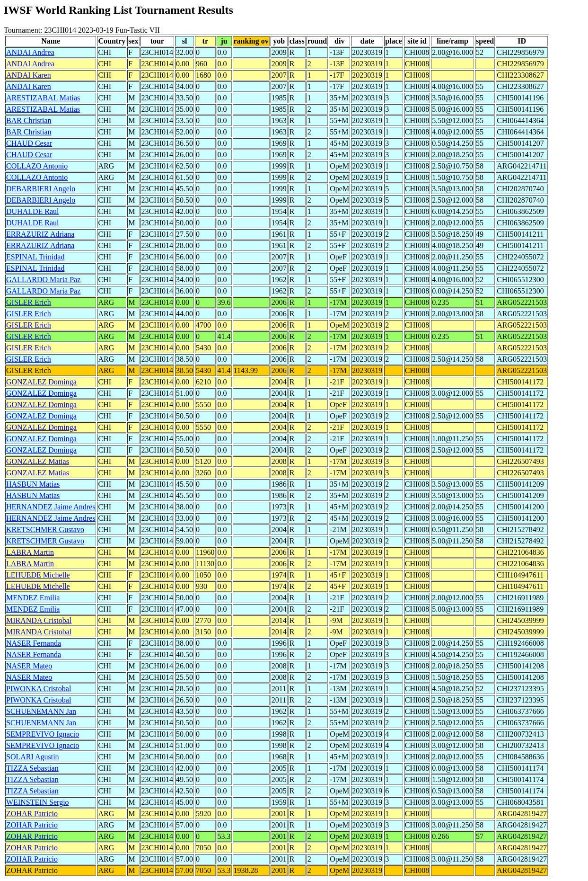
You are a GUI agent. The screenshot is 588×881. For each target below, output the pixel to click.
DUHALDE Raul (33, 211)
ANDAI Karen (29, 75)
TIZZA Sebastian (32, 768)
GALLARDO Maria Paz (43, 280)
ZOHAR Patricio (32, 814)
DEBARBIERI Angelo (41, 189)
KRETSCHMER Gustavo (45, 529)
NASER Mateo (29, 666)
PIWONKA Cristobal (39, 689)
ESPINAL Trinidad (35, 257)
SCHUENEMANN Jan (41, 711)
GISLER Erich (29, 302)
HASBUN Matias (33, 484)
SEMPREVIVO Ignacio (43, 734)
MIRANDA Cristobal (39, 620)
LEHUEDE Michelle (38, 575)
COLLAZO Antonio (37, 166)
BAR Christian (29, 120)
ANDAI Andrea (30, 52)
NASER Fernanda (34, 643)
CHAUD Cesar (29, 143)
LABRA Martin (30, 552)
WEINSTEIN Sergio (38, 802)
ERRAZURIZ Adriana (40, 234)
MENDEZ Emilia (33, 598)
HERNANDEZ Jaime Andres (51, 507)
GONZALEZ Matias (38, 461)
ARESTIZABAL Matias (43, 98)
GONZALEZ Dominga (41, 382)
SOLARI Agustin (33, 757)
